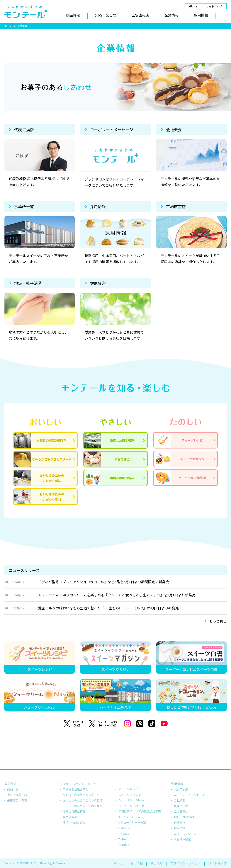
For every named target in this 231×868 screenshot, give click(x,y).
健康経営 (98, 283)
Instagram (125, 828)
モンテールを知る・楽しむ (78, 784)
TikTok (122, 839)
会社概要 (174, 130)
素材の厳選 (70, 817)
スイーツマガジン (130, 795)
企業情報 (172, 15)
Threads (124, 833)
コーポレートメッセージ (112, 130)
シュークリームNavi (131, 800)
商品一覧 (13, 789)
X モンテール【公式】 (132, 817)
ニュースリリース (185, 834)
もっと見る (218, 621)
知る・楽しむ (106, 15)
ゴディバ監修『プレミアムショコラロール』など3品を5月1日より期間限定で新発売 (87, 582)
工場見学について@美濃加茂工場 (140, 811)
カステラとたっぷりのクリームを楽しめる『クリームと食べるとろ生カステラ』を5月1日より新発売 (100, 595)
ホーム (8, 26)
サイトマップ (214, 6)
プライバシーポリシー (185, 863)
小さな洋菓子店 (17, 795)
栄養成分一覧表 (17, 800)
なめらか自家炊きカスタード (81, 795)
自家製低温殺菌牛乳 (76, 789)
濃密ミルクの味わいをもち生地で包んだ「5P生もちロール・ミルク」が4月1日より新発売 (92, 608)
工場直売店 (140, 15)
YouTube (124, 845)
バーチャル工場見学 (131, 806)
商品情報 (73, 15)
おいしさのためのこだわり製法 (83, 800)
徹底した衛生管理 (74, 811)
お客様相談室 (182, 839)
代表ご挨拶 (24, 130)
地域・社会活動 (28, 283)
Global (193, 6)
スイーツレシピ (128, 789)
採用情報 (201, 15)
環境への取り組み (74, 823)
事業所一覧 (24, 206)
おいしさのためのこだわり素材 (83, 806)
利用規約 (156, 863)
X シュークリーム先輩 (132, 822)
